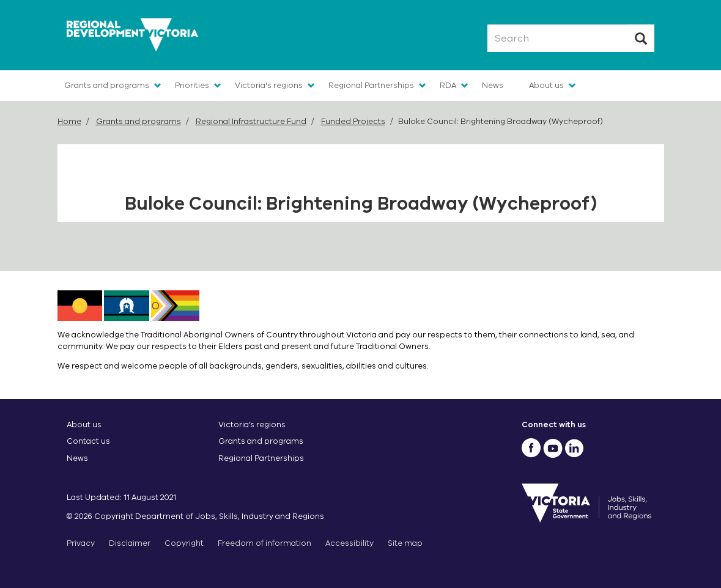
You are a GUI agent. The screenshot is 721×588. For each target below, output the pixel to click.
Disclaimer (130, 543)
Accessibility (349, 543)
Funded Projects (353, 121)
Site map (405, 543)
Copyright (184, 543)
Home (69, 121)
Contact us (88, 441)
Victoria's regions (269, 85)
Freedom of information (264, 543)
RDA (448, 85)
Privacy (81, 543)
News (493, 85)
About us (546, 85)
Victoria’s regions (252, 424)
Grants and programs (107, 85)
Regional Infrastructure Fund (251, 121)
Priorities (192, 85)
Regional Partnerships (371, 85)
